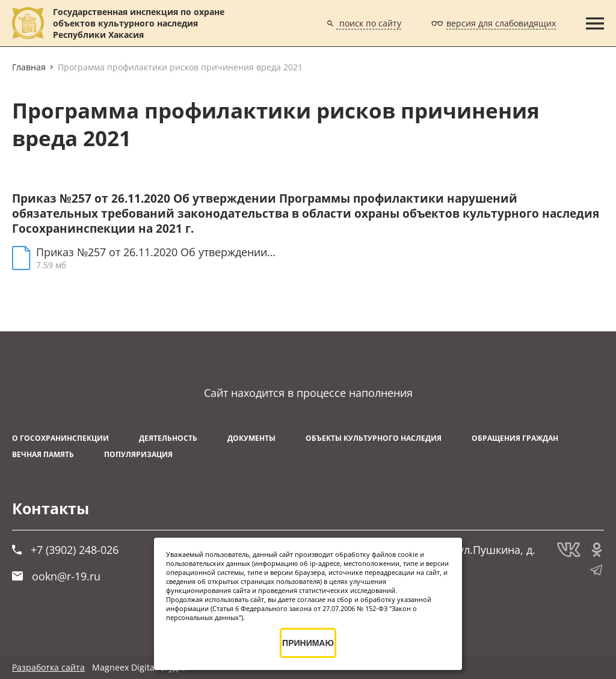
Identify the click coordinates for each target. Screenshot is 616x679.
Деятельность (168, 438)
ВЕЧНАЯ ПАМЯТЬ (43, 454)
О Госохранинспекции (60, 438)
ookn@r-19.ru (56, 576)
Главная (29, 67)
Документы (251, 438)
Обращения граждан (515, 438)
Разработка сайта (48, 667)
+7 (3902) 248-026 (65, 550)
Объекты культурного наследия (374, 438)
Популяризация (138, 454)
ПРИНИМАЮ (308, 643)
